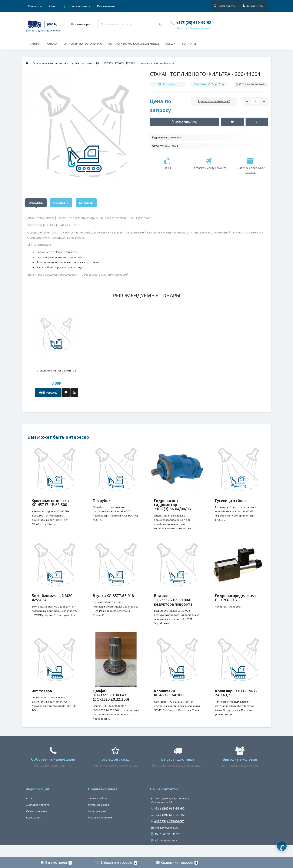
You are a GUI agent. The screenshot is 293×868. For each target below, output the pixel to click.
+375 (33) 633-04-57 (167, 834)
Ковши (170, 44)
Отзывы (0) (61, 203)
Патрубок (102, 501)
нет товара (42, 699)
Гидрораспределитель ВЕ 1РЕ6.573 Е (236, 602)
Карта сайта (33, 830)
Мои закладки (97, 824)
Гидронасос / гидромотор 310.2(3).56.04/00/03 (172, 505)
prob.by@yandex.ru (164, 840)
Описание (36, 203)
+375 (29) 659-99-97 (168, 827)
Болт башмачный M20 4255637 (52, 602)
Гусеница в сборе (231, 501)
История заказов (99, 817)
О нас (32, 6)
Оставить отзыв (252, 84)
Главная (34, 44)
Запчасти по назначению (83, 44)
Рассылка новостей (100, 830)
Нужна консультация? (214, 101)
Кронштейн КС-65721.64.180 (169, 702)
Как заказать (86, 6)
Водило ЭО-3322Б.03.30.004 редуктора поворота (173, 604)
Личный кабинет (98, 811)
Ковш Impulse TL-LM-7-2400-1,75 (236, 702)
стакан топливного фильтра (56, 370)
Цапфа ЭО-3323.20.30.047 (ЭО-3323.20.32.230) (111, 704)
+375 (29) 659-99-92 (168, 821)
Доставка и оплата (56, 6)
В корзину (48, 392)
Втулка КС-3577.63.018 (113, 600)
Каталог (52, 44)
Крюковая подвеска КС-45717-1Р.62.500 (50, 503)
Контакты (109, 6)
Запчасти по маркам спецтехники (134, 44)
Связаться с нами (37, 824)
